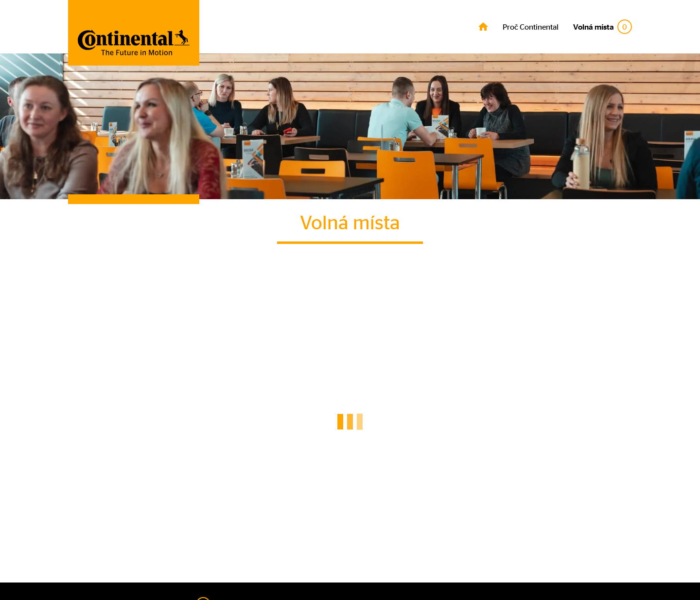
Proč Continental (531, 27)
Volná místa (603, 27)
